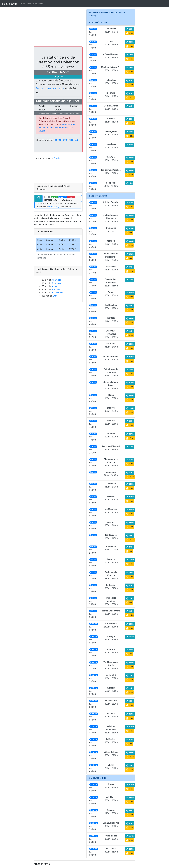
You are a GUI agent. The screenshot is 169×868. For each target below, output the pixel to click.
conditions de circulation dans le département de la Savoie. (57, 128)
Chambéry (56, 283)
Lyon (55, 296)
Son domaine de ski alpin (50, 88)
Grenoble (56, 289)
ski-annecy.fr (10, 4)
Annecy (55, 286)
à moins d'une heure (99, 22)
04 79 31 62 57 (62, 140)
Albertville (56, 280)
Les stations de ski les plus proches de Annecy (107, 14)
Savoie (57, 158)
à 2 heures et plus (98, 778)
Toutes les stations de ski (32, 4)
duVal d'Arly (54, 207)
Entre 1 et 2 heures (98, 196)
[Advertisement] (58, 28)
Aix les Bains (57, 293)
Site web (74, 140)
